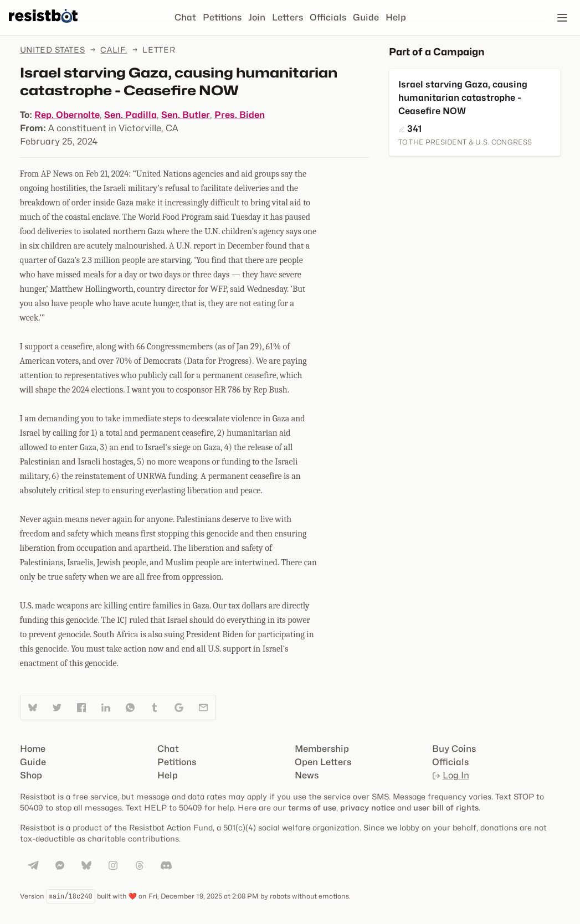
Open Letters (323, 762)
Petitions (222, 17)
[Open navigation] (562, 18)
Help (396, 17)
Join (257, 17)
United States (53, 50)
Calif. (114, 50)
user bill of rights (446, 807)
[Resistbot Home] (43, 27)
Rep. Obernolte (67, 115)
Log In (451, 775)
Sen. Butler (186, 115)
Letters (288, 17)
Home (33, 749)
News (307, 775)
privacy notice (368, 807)
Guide (366, 17)
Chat (185, 17)
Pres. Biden (240, 115)
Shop (31, 775)
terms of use (312, 807)
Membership (322, 749)
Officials (328, 17)
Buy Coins (454, 749)
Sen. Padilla (130, 115)
